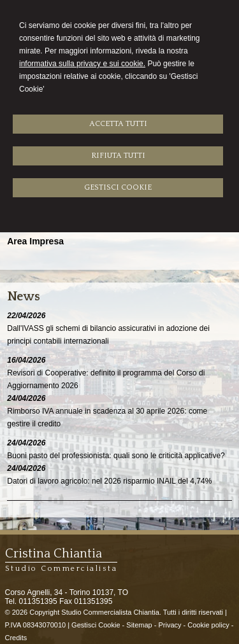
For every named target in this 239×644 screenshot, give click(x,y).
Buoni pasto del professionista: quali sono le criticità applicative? (116, 456)
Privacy (170, 625)
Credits (16, 638)
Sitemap (139, 625)
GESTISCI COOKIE (118, 187)
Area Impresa (35, 241)
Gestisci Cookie (96, 625)
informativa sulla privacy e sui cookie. (82, 64)
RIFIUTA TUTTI (118, 156)
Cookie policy (208, 625)
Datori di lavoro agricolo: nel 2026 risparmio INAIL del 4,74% (109, 481)
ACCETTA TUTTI (118, 124)
